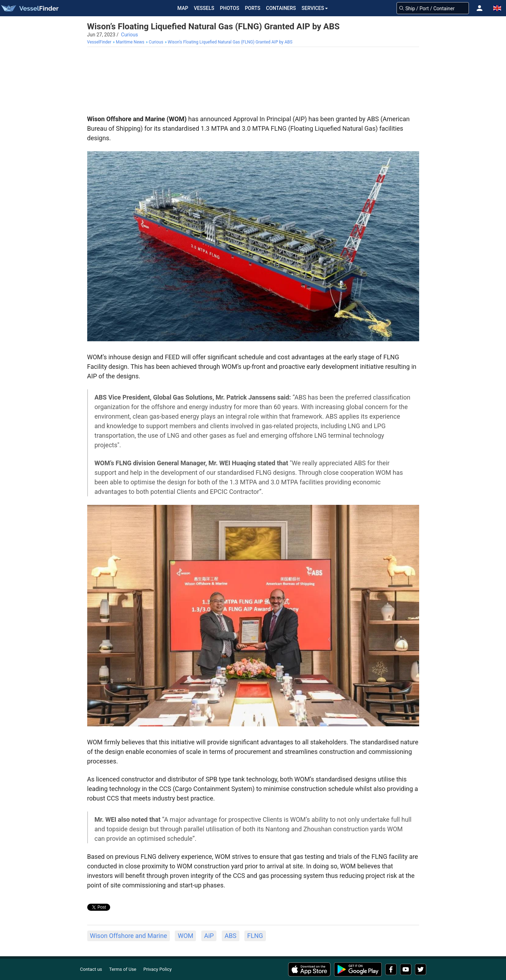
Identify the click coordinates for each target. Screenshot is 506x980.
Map (183, 8)
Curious (130, 35)
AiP (209, 936)
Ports (252, 8)
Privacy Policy (157, 969)
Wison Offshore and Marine (129, 936)
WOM (185, 936)
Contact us (91, 969)
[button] (480, 8)
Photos (230, 8)
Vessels (204, 8)
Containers (281, 8)
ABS (231, 936)
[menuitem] (100, 42)
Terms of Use (123, 969)
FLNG (255, 936)
